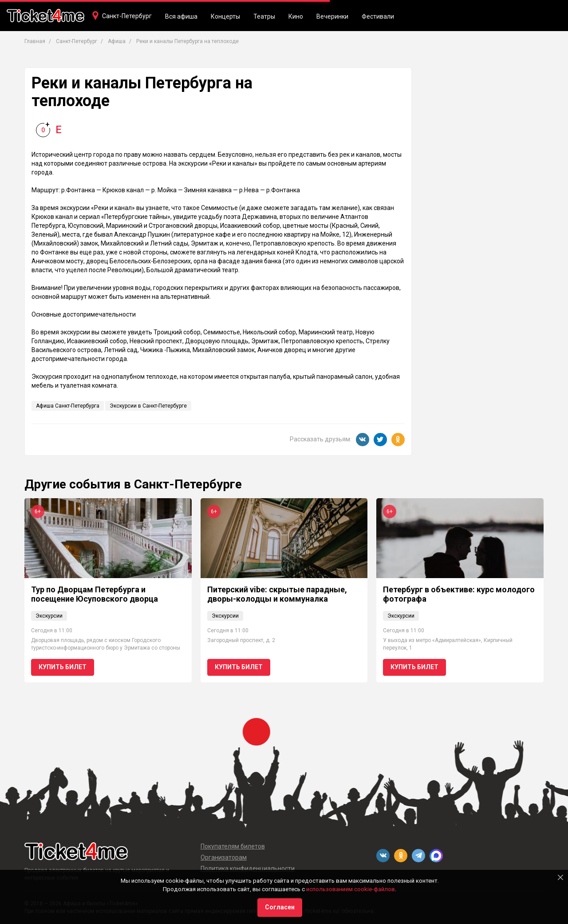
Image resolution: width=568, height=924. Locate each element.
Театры (264, 16)
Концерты (225, 16)
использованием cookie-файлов (351, 889)
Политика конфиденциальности (248, 868)
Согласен (280, 907)
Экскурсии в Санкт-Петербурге (148, 406)
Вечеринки (332, 16)
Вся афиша (181, 16)
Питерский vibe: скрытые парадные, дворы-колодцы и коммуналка (277, 594)
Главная (35, 41)
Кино (296, 16)
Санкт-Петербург (127, 16)
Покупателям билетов (233, 846)
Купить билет (63, 667)
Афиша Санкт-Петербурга (68, 406)
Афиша (117, 41)
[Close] (560, 877)
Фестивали (378, 16)
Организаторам (224, 857)
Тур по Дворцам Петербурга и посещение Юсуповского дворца (95, 594)
